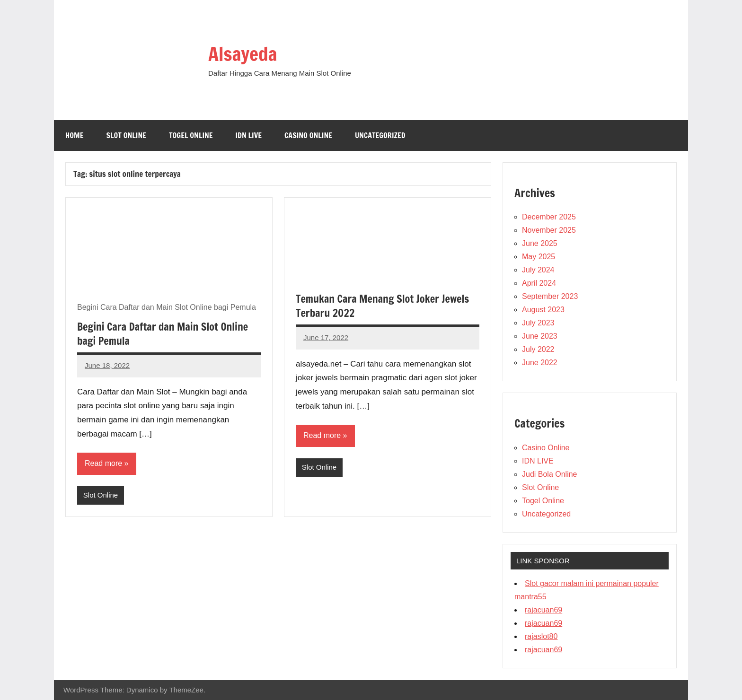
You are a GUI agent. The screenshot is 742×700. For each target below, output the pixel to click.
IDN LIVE (248, 135)
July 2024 (538, 270)
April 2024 (539, 283)
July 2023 (538, 323)
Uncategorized (380, 135)
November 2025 (549, 230)
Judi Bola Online (550, 474)
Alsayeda (243, 54)
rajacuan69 (543, 610)
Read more (103, 463)
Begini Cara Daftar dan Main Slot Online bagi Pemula (163, 334)
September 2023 (550, 296)
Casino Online (308, 135)
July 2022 (538, 349)
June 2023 (540, 336)
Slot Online (126, 135)
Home (74, 135)
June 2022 (540, 363)
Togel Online (191, 135)
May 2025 (539, 257)
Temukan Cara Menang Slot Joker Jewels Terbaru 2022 (382, 306)
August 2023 (543, 310)
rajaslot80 (541, 636)
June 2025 (540, 243)
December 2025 (549, 217)
